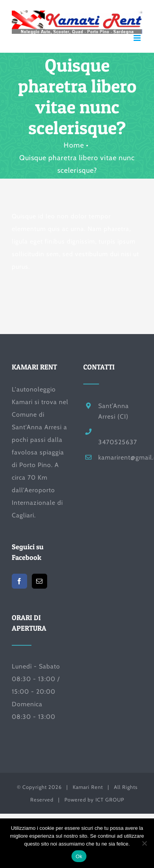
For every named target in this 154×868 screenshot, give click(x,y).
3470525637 (118, 442)
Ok (79, 856)
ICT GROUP (110, 800)
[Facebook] (19, 581)
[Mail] (39, 581)
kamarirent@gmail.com (120, 457)
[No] (144, 843)
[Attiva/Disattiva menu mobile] (138, 38)
